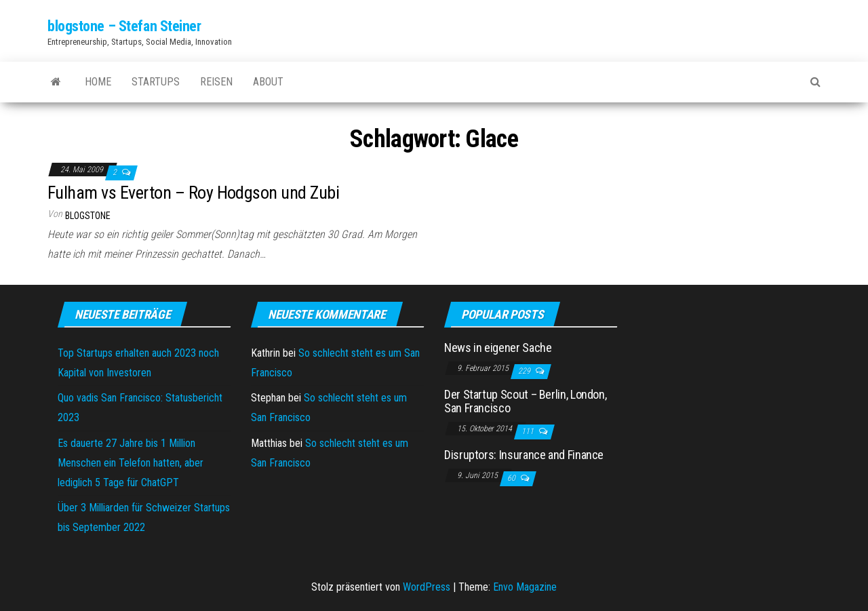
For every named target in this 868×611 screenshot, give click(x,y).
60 (512, 478)
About (268, 82)
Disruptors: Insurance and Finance (524, 455)
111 (529, 431)
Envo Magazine (525, 587)
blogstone (88, 216)
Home (98, 82)
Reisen (216, 82)
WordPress (427, 587)
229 (525, 371)
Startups (156, 82)
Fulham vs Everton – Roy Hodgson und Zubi (193, 193)
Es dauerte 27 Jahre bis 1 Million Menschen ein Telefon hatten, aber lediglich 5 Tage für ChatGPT (131, 463)
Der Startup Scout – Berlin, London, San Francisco (525, 401)
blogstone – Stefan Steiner (124, 26)
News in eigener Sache (498, 348)
